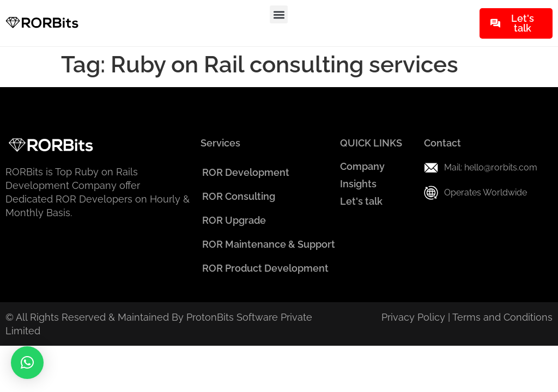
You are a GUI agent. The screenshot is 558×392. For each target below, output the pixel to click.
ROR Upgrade (234, 220)
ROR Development (246, 172)
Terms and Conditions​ (502, 317)
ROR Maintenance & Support (269, 244)
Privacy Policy (413, 317)
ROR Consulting (239, 196)
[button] (279, 14)
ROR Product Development (265, 268)
